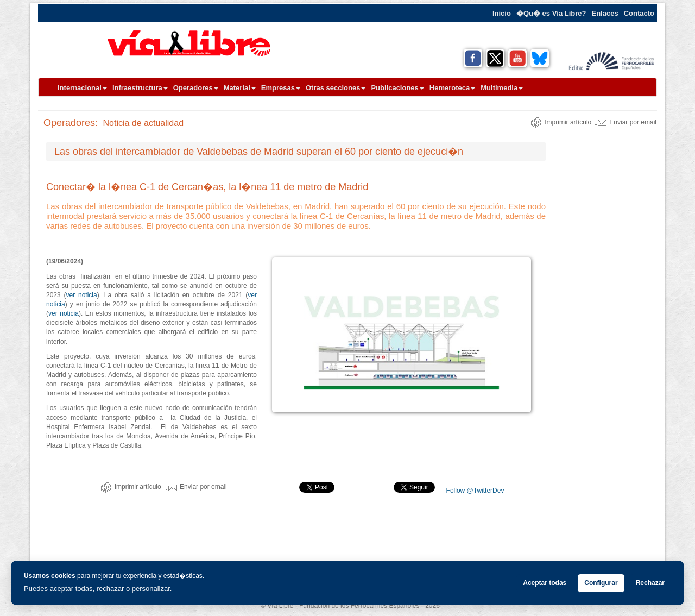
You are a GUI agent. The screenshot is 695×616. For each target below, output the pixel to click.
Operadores (196, 88)
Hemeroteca (452, 88)
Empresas (281, 88)
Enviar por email (626, 122)
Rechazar (650, 583)
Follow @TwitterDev (474, 491)
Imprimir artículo (561, 122)
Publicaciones (397, 88)
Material (240, 88)
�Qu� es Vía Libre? (551, 13)
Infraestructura (140, 88)
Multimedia (502, 88)
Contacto (639, 13)
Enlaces (605, 13)
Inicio (502, 13)
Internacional (82, 88)
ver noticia (82, 295)
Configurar (601, 583)
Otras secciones (336, 88)
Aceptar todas (545, 583)
